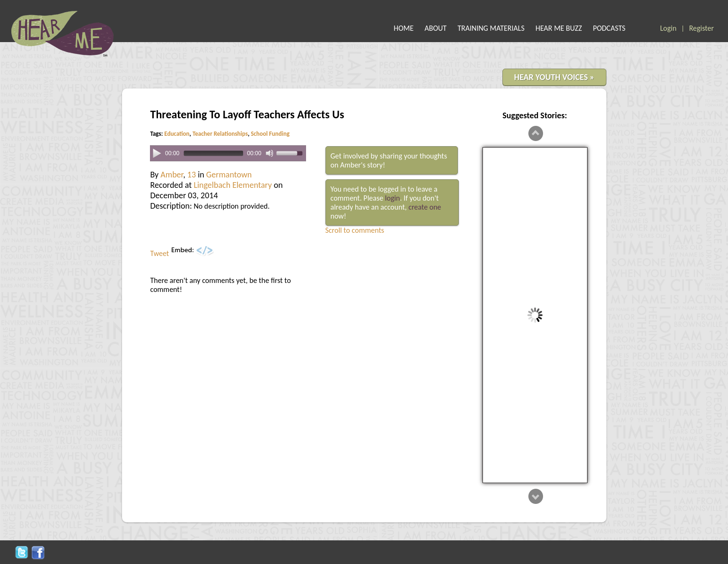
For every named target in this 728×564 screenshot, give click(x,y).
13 (192, 175)
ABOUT (436, 28)
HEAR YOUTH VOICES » (554, 77)
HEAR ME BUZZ (559, 28)
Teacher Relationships (220, 134)
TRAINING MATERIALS (491, 28)
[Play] (156, 153)
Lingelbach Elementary (232, 185)
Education (177, 134)
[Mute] (270, 153)
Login (668, 28)
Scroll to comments (355, 230)
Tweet (160, 253)
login (393, 198)
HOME (403, 28)
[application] (228, 154)
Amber (172, 175)
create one (425, 207)
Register (702, 28)
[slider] (213, 154)
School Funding (270, 134)
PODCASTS (609, 28)
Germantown (229, 175)
